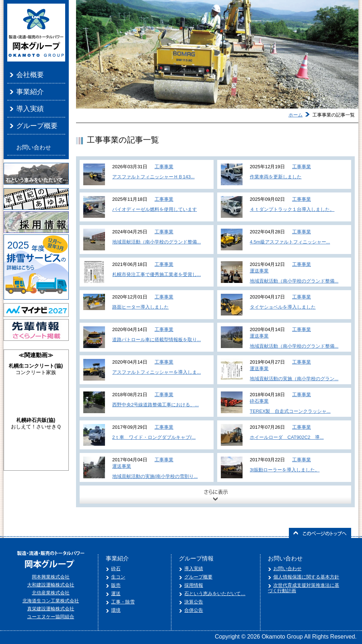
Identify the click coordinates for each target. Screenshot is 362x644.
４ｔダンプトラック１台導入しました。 (292, 209)
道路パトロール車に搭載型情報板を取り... (157, 340)
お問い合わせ (34, 147)
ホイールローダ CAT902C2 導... (287, 437)
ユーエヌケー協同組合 (51, 617)
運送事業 (259, 271)
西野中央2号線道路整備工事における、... (155, 405)
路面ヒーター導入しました (140, 307)
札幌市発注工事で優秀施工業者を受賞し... (157, 274)
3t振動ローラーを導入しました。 (285, 470)
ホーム (296, 115)
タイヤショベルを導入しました (283, 307)
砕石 (116, 569)
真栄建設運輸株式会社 (51, 609)
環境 (116, 610)
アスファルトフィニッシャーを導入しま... (157, 372)
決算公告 (194, 602)
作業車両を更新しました (276, 177)
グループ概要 (37, 126)
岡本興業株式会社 (51, 577)
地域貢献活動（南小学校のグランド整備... (157, 242)
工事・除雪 (123, 602)
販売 (116, 585)
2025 (18, 245)
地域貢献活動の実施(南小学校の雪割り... (155, 476)
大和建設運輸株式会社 (51, 585)
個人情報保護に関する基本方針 (306, 577)
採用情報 (194, 585)
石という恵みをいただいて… (215, 594)
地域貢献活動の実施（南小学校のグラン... (294, 379)
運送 (116, 594)
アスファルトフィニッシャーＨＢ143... (153, 177)
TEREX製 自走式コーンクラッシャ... (290, 411)
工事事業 (164, 167)
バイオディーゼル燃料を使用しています (155, 209)
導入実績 (30, 109)
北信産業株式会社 (51, 593)
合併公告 (194, 610)
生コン (118, 577)
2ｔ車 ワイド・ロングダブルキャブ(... (154, 437)
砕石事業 (259, 401)
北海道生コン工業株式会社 (51, 601)
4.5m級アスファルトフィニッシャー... (290, 242)
